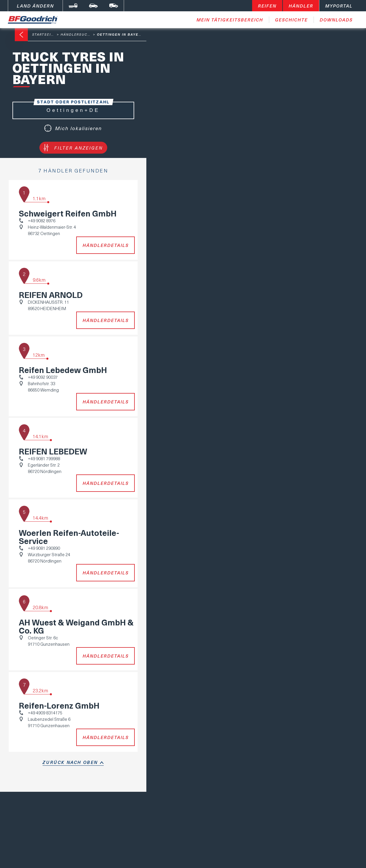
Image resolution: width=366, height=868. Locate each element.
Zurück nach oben (70, 762)
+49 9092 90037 (43, 377)
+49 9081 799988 (44, 458)
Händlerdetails (106, 245)
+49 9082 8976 (42, 221)
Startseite (44, 34)
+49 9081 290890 (44, 548)
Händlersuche (77, 34)
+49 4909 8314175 (45, 713)
